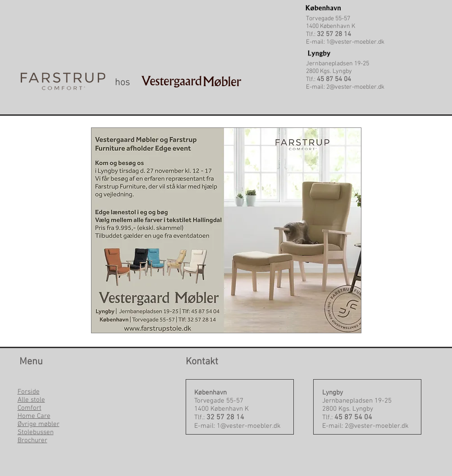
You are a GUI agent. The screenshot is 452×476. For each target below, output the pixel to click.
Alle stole (31, 400)
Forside (29, 392)
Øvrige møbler (39, 424)
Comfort (30, 408)
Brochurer (32, 440)
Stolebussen (36, 432)
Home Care (34, 416)
